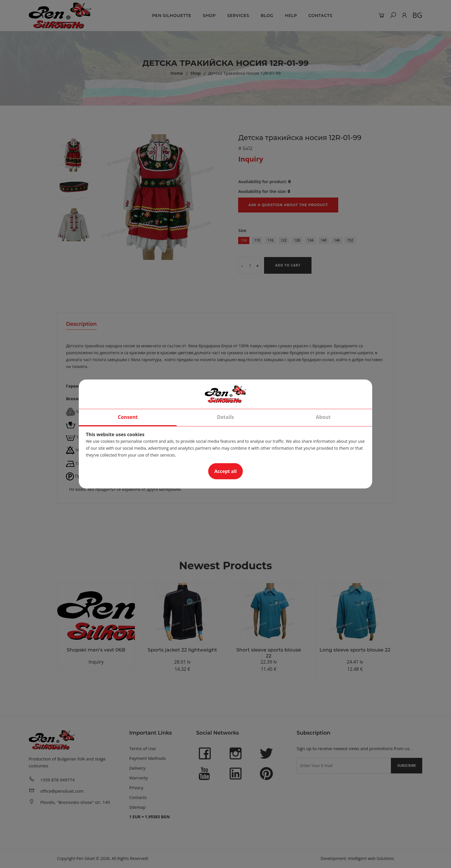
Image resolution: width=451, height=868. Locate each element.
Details (225, 417)
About (323, 417)
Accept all (225, 471)
